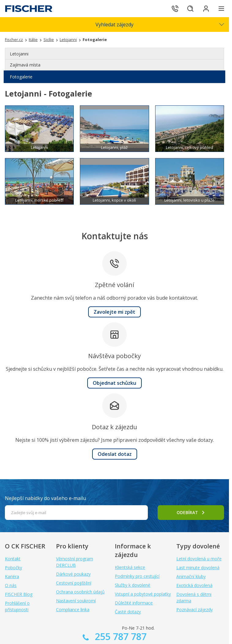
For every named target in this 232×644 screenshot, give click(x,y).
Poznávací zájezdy (195, 610)
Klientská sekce (130, 567)
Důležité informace (134, 603)
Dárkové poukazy (73, 574)
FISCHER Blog (19, 594)
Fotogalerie (21, 77)
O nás (11, 585)
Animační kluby (191, 576)
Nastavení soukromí (76, 601)
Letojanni (19, 54)
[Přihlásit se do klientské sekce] (204, 9)
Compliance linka (73, 610)
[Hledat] (187, 9)
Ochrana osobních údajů (80, 592)
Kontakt (13, 559)
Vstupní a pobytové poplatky (143, 594)
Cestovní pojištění (74, 583)
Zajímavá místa (25, 65)
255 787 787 (120, 636)
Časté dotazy (128, 612)
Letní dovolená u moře (199, 559)
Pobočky (13, 568)
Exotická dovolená (194, 585)
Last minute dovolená (198, 568)
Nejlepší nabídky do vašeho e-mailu (45, 498)
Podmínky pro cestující (137, 576)
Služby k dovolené (133, 585)
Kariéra (12, 576)
